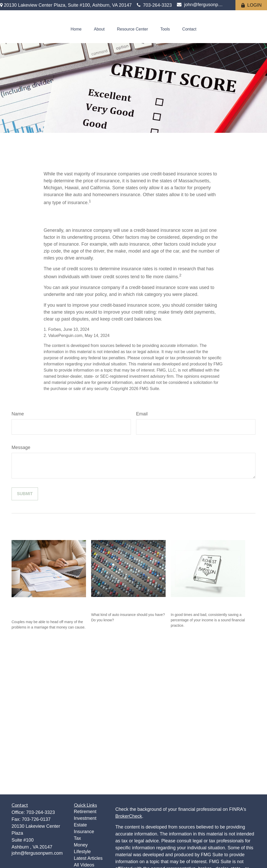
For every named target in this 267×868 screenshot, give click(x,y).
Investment (85, 818)
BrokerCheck (129, 816)
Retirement (85, 812)
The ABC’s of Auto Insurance (127, 603)
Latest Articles (88, 858)
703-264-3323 (154, 5)
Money (81, 845)
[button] (76, 29)
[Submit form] (25, 494)
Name (18, 414)
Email (142, 414)
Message (21, 447)
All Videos (84, 865)
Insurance (84, 832)
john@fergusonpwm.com (200, 5)
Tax (78, 838)
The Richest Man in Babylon (205, 603)
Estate (80, 825)
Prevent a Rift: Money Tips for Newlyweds (45, 607)
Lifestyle (82, 852)
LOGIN (251, 5)
